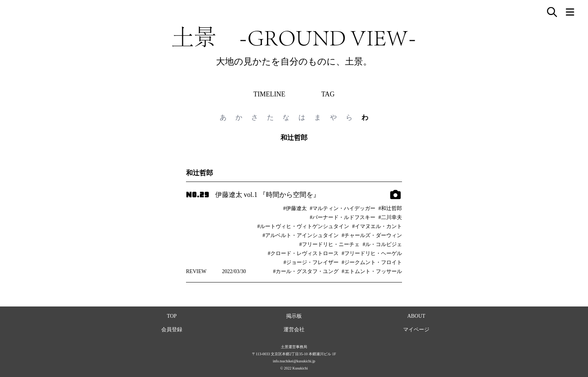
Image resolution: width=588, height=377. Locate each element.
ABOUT (416, 316)
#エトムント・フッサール (372, 271)
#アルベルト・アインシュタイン (301, 235)
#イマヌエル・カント (377, 226)
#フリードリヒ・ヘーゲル (372, 253)
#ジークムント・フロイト (372, 262)
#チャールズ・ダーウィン (372, 235)
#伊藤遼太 (295, 208)
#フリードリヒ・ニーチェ (329, 244)
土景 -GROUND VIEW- (294, 37)
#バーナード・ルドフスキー (343, 217)
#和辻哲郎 (390, 208)
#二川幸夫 (390, 217)
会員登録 (172, 330)
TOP (172, 316)
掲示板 (294, 316)
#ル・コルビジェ (382, 244)
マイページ (416, 330)
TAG (328, 94)
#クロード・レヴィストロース (303, 253)
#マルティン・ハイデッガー (343, 208)
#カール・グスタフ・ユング (306, 271)
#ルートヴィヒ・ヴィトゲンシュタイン (303, 226)
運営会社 (294, 330)
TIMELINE (269, 94)
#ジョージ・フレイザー (311, 262)
